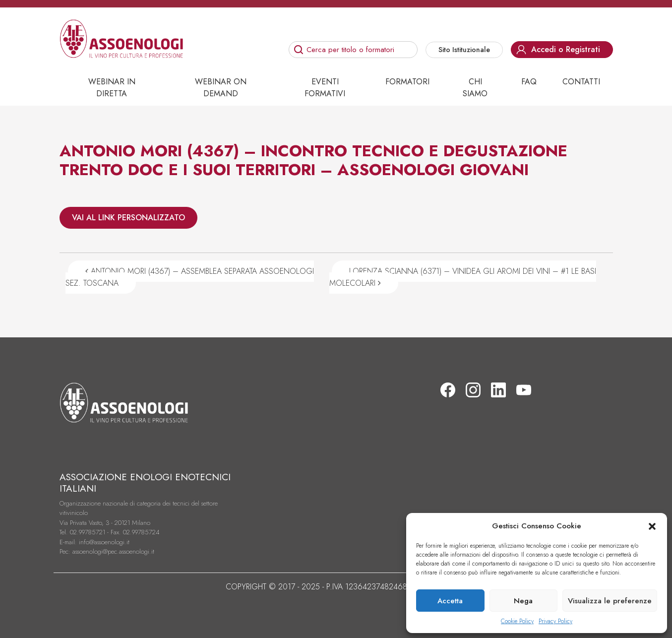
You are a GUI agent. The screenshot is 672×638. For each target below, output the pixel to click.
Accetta (450, 601)
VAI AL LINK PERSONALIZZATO (128, 218)
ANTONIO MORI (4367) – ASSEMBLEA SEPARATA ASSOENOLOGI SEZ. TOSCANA (190, 277)
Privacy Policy (555, 621)
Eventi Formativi (325, 88)
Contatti (581, 82)
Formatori (407, 82)
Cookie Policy (517, 621)
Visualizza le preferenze (610, 601)
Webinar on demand (221, 88)
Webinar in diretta (112, 88)
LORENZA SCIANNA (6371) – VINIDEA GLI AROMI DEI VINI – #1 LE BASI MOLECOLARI (463, 277)
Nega (523, 601)
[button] (652, 526)
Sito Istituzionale (464, 50)
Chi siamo (475, 88)
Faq (529, 82)
